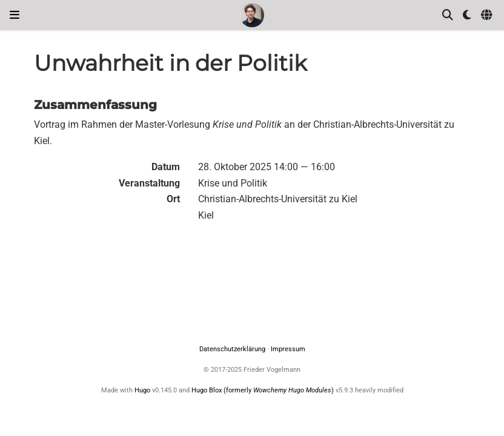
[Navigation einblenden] (15, 15)
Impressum (288, 349)
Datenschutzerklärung (232, 349)
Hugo (142, 390)
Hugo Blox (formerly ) (264, 390)
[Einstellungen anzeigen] (467, 15)
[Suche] (448, 15)
